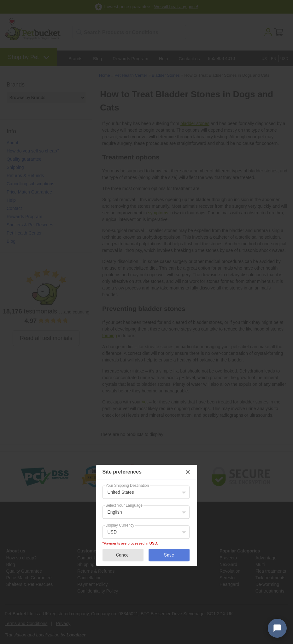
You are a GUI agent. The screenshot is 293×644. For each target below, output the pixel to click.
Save (169, 555)
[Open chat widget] (277, 628)
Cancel (123, 555)
